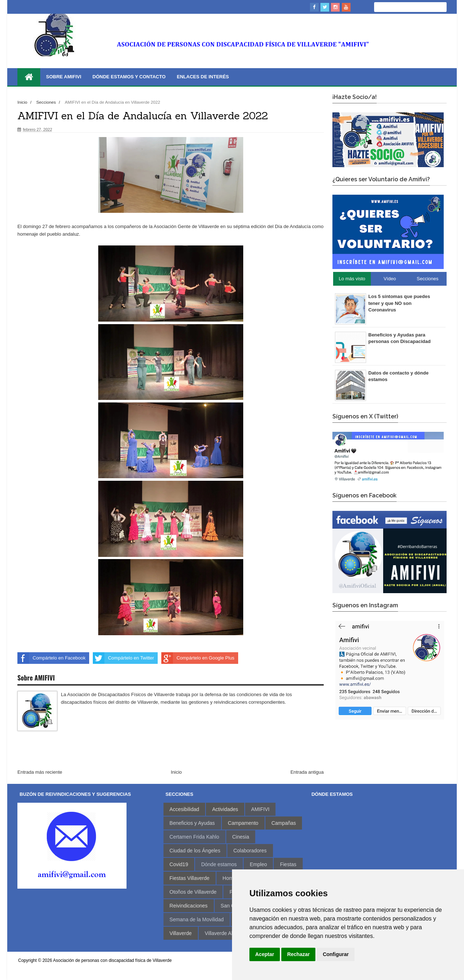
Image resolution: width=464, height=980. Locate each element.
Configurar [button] (336, 954)
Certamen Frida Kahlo (194, 837)
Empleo (258, 864)
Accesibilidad (185, 809)
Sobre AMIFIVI (64, 77)
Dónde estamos (219, 864)
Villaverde (181, 933)
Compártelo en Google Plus (198, 658)
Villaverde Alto (221, 933)
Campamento (243, 823)
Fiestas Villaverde (190, 878)
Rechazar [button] (298, 954)
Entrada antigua (307, 772)
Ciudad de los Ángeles (195, 851)
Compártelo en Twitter (123, 658)
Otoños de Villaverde (193, 892)
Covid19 (179, 864)
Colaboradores (250, 851)
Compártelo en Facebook (51, 658)
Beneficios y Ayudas (192, 823)
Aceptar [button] (265, 954)
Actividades (225, 809)
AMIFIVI (260, 809)
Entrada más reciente (40, 772)
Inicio (23, 102)
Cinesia (241, 837)
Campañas (284, 823)
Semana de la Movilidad (197, 919)
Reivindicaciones (189, 906)
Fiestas (288, 864)
